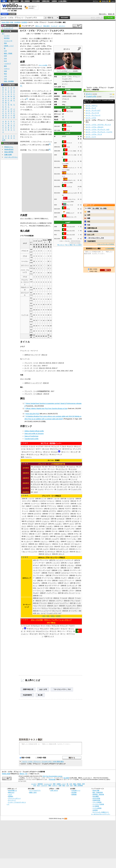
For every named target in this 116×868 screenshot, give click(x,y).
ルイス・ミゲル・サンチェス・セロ (98, 129)
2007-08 (61, 593)
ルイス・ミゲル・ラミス (94, 134)
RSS (66, 819)
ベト (64, 634)
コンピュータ (8, 41)
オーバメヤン (73, 611)
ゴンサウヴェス (50, 552)
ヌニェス (66, 552)
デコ (78, 482)
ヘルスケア (7, 64)
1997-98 (73, 583)
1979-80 (78, 565)
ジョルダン (37, 472)
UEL (48, 616)
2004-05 (65, 591)
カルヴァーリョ (68, 482)
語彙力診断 (8, 155)
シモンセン (71, 565)
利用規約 (11, 796)
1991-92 (71, 578)
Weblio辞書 (52, 779)
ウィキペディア (28, 26)
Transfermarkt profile (31, 439)
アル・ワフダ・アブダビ (36, 150)
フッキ (45, 487)
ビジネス (7, 36)
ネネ (36, 544)
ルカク (78, 601)
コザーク (45, 601)
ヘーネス (36, 568)
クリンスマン (52, 583)
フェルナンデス (62, 489)
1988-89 (72, 575)
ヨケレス (48, 554)
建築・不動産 (8, 53)
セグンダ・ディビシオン (33, 122)
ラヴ (41, 596)
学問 (5, 56)
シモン (57, 484)
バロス (69, 474)
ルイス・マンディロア (93, 110)
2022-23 (36, 611)
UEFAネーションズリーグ (33, 383)
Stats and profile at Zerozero (34, 434)
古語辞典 (54, 1)
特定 (89, 221)
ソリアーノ (59, 601)
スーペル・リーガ (32, 78)
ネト (49, 626)
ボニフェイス (57, 611)
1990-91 (57, 578)
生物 (5, 71)
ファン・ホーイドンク (63, 588)
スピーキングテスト (11, 157)
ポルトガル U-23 (71, 235)
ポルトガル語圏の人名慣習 (38, 38)
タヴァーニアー (75, 608)
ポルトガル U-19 (71, 227)
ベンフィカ (60, 71)
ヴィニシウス (33, 552)
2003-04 (48, 591)
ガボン (35, 223)
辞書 (4, 1)
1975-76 (64, 563)
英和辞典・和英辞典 (98, 794)
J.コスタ (74, 469)
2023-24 (65, 611)
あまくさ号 (43, 689)
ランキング (54, 26)
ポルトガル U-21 (71, 231)
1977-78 (43, 565)
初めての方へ (103, 14)
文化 (5, 58)
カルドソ (48, 544)
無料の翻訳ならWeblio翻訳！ (32, 7)
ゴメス (33, 446)
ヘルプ (113, 1)
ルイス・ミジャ (91, 137)
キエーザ (48, 586)
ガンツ (66, 583)
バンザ (75, 452)
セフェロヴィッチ (62, 549)
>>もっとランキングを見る (106, 244)
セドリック (55, 634)
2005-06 (78, 591)
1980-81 (50, 568)
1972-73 (52, 560)
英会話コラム (9, 147)
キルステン (37, 583)
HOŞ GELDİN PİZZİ (33, 414)
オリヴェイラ (57, 449)
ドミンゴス (37, 477)
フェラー (64, 578)
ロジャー (32, 449)
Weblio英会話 (9, 149)
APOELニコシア (70, 213)
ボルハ (23, 454)
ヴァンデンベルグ (44, 570)
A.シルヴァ (45, 629)
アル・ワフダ (70, 205)
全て (3, 34)
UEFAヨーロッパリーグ (32, 355)
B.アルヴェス (77, 484)
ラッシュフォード (45, 611)
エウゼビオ (37, 467)
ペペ (44, 626)
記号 (4, 140)
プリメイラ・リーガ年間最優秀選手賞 (37, 391)
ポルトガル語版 (43, 65)
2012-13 (38, 601)
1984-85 (66, 570)
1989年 (64, 96)
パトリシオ (26, 626)
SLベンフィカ (36, 129)
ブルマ (64, 446)
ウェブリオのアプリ (35, 790)
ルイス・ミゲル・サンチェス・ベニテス (99, 132)
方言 (5, 79)
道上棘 (40, 695)
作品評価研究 (27, 695)
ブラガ (68, 130)
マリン (40, 452)
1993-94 (55, 580)
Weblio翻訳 (96, 796)
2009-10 (36, 598)
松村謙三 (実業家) (93, 231)
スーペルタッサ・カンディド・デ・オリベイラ (40, 371)
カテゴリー (62, 26)
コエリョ (72, 467)
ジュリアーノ (64, 603)
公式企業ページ (76, 790)
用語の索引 (46, 26)
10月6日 (69, 96)
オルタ (55, 452)
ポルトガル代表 (25, 219)
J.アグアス (54, 509)
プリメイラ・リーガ (31, 363)
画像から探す (33, 792)
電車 (5, 43)
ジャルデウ (55, 482)
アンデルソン (56, 591)
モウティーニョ (34, 454)
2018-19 (46, 383)
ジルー (56, 606)
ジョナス (41, 489)
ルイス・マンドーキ (92, 113)
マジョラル (53, 608)
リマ (72, 544)
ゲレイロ (56, 626)
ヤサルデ (31, 524)
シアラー (71, 591)
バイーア (78, 474)
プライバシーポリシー (14, 798)
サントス (51, 636)
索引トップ (39, 26)
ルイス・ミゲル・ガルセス (95, 127)
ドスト (33, 549)
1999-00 (63, 586)
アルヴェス (36, 626)
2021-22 (66, 608)
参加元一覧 (111, 14)
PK (30, 226)
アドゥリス (43, 603)
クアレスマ (36, 484)
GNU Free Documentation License (52, 776)
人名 (5, 76)
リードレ (50, 578)
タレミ (25, 552)
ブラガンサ (65, 99)
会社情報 (74, 792)
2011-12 (44, 355)
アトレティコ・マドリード (25, 282)
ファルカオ (63, 598)
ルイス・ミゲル (91, 118)
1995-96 (44, 583)
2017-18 (73, 603)
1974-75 (49, 563)
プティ (45, 482)
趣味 (5, 66)
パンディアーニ (52, 593)
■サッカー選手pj (78, 245)
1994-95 (78, 580)
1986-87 (58, 573)
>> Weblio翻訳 (110, 249)
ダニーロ (32, 631)
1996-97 (61, 583)
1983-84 (54, 570)
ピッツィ (67, 452)
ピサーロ (49, 598)
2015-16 (36, 603)
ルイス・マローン (92, 106)
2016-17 (51, 603)
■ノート (68, 245)
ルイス (71, 446)
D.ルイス (36, 487)
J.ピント (57, 477)
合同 (89, 215)
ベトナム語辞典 (97, 808)
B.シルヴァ (56, 629)
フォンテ (56, 446)
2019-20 (62, 606)
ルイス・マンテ (91, 108)
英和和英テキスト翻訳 (31, 739)
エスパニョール (71, 193)
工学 (5, 51)
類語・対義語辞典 (14, 1)
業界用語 (7, 38)
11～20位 (96, 208)
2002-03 (75, 588)
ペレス (73, 487)
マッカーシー (28, 541)
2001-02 (52, 588)
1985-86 (44, 573)
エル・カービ (41, 613)
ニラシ (60, 570)
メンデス (78, 449)
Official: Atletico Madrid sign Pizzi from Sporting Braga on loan (47, 408)
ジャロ (47, 449)
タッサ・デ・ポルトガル (33, 366)
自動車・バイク (9, 46)
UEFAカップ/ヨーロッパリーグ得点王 (52, 557)
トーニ (78, 593)
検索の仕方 (11, 792)
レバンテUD (38, 107)
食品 (5, 74)
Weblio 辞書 (105, 1)
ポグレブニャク (69, 593)
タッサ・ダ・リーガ (31, 368)
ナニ (70, 631)
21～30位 (103, 208)
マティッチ (63, 487)
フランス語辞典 (97, 802)
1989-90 (38, 578)
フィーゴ (36, 479)
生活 (5, 61)
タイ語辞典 (96, 806)
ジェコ (56, 603)
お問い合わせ (54, 790)
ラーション (41, 591)
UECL (53, 616)
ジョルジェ (46, 521)
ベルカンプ (62, 580)
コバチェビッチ (72, 586)
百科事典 (24, 22)
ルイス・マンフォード (93, 115)
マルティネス (32, 547)
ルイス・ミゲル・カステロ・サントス (98, 125)
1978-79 (63, 565)
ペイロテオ (70, 499)
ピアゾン (45, 454)
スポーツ (7, 69)
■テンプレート (61, 245)
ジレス (35, 570)
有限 (89, 212)
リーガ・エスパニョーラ (34, 104)
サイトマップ (12, 800)
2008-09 (36, 596)
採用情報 (74, 794)
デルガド (36, 593)
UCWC (58, 616)
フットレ (50, 474)
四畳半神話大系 (28, 689)
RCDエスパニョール (27, 134)
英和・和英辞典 (25, 1)
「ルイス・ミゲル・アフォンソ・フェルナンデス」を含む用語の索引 (43, 762)
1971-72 (36, 560)
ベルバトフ (40, 588)
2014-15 (42, 368)
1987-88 (48, 575)
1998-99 (41, 586)
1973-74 (77, 560)
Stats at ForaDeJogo (31, 436)
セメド (65, 629)
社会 (89, 225)
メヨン (57, 541)
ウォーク (56, 568)
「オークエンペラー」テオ (62, 689)
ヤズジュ (45, 608)
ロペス (48, 452)
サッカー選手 (36, 54)
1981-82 (63, 568)
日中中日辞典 (36, 1)
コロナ (36, 492)
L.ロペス (66, 484)
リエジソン (44, 541)
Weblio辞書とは (12, 790)
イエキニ (63, 534)
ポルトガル (70, 94)
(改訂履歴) (66, 778)
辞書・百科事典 (15, 22)
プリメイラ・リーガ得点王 (51, 496)
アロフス (51, 573)
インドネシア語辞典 (98, 804)
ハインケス (59, 560)
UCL (44, 616)
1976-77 (77, 563)
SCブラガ (70, 111)
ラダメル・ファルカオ (36, 102)
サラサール (68, 449)
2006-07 (43, 593)
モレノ (60, 608)
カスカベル (25, 531)
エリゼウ (35, 634)
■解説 (71, 245)
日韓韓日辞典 (46, 1)
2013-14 (52, 601)
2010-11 (56, 598)
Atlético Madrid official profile (34, 431)
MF (63, 114)
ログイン (96, 1)
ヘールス (70, 563)
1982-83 (77, 568)
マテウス (25, 446)
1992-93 (40, 580)
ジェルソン (25, 634)
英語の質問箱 (9, 152)
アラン (72, 601)
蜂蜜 (89, 218)
